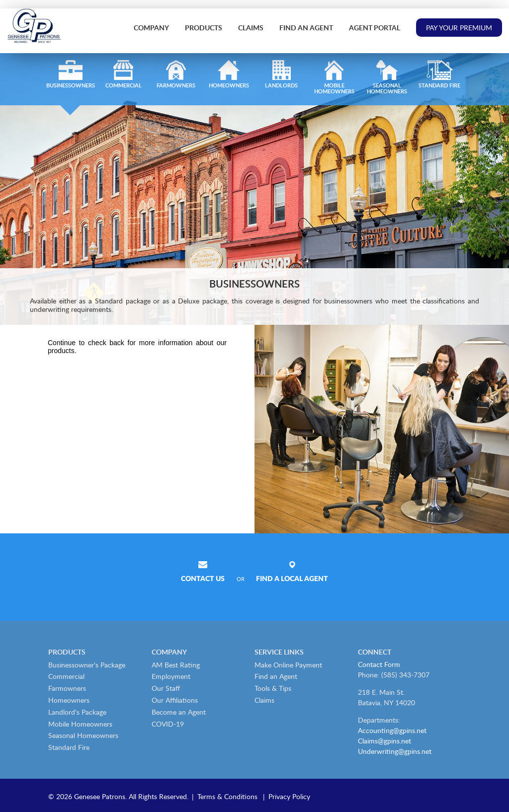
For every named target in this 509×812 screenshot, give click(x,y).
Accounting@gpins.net (392, 730)
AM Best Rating (176, 665)
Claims (251, 28)
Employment (171, 676)
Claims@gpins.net (384, 741)
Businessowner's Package (87, 665)
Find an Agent (306, 28)
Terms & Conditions (227, 796)
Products (204, 28)
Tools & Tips (273, 688)
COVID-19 (168, 724)
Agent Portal (375, 28)
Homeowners (69, 700)
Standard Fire (69, 747)
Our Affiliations (175, 700)
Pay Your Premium (459, 28)
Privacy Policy (289, 796)
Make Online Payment (288, 665)
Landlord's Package (77, 712)
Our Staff (166, 688)
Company (151, 28)
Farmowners (67, 688)
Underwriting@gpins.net (395, 751)
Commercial (66, 676)
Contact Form (379, 664)
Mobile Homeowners (80, 724)
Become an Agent (179, 712)
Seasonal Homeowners (83, 735)
